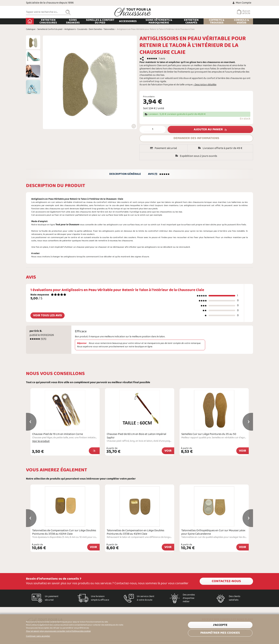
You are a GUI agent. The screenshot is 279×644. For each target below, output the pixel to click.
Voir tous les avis (48, 316)
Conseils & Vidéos (242, 21)
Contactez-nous (226, 581)
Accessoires (128, 21)
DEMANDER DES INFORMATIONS (196, 138)
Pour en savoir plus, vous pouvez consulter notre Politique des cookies (58, 631)
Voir (168, 451)
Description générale (125, 174)
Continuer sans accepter (38, 636)
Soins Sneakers (73, 21)
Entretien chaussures (48, 21)
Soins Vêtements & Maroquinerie (159, 21)
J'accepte (220, 625)
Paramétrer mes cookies (220, 633)
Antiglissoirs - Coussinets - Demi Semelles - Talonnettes (89, 29)
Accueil (30, 21)
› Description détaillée (205, 85)
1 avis (162, 59)
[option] (33, 42)
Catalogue (31, 29)
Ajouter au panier (208, 130)
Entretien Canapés (191, 21)
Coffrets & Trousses (217, 21)
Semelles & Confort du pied (100, 21)
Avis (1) (159, 174)
